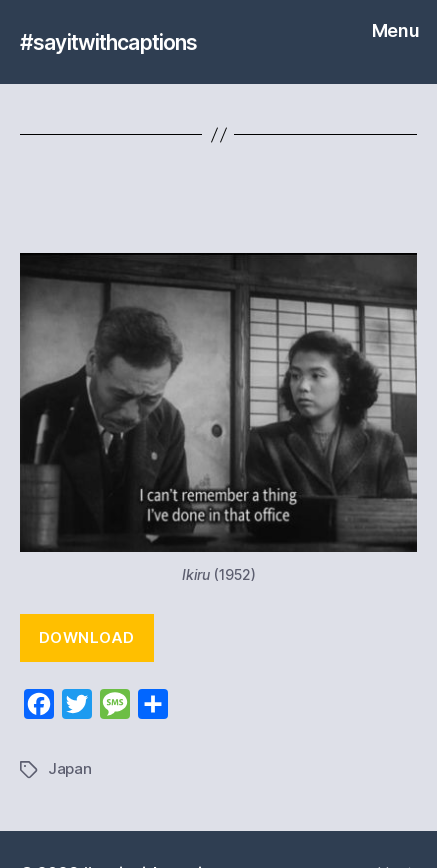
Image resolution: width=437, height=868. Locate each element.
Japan (70, 768)
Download (87, 637)
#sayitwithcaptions (108, 42)
